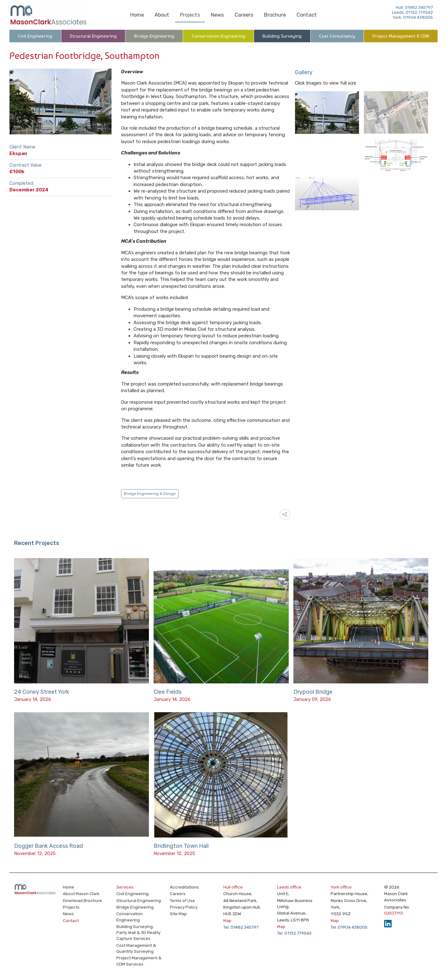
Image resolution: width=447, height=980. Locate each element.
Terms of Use (182, 900)
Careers (244, 15)
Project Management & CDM (401, 36)
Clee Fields (168, 692)
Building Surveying (282, 36)
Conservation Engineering (218, 36)
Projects (190, 15)
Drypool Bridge (313, 692)
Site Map (178, 914)
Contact (307, 15)
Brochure (275, 15)
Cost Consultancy (337, 36)
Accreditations (184, 887)
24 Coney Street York (42, 692)
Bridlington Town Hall (181, 846)
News (217, 15)
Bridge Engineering (154, 36)
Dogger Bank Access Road (48, 846)
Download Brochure (82, 900)
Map (227, 920)
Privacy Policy (184, 907)
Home (137, 15)
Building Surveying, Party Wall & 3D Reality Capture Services (138, 933)
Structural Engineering (93, 36)
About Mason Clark (81, 894)
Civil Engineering (35, 36)
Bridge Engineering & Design (150, 494)
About (162, 15)
